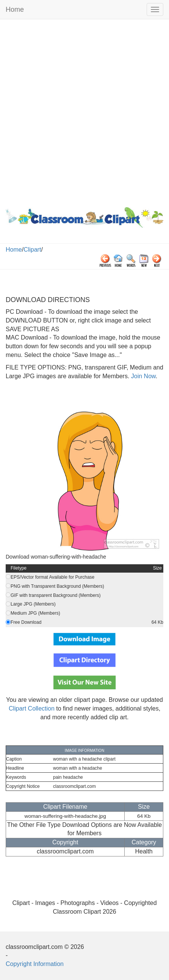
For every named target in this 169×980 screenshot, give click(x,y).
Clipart (32, 250)
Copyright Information (35, 964)
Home (15, 9)
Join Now (142, 376)
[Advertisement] (84, 111)
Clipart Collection (32, 708)
